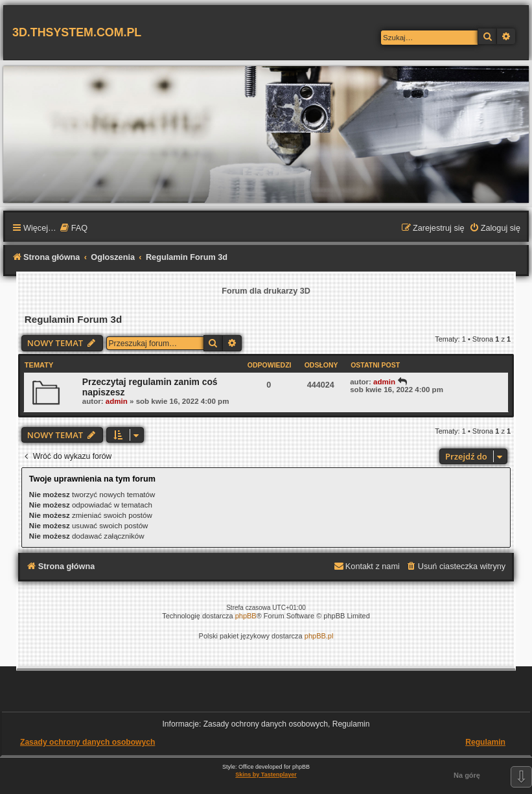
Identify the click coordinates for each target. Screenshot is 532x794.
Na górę (467, 775)
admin (117, 401)
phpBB (246, 616)
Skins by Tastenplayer (266, 775)
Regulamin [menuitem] (485, 742)
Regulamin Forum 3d (73, 319)
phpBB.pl (319, 636)
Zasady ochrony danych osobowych (87, 742)
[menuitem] (74, 229)
